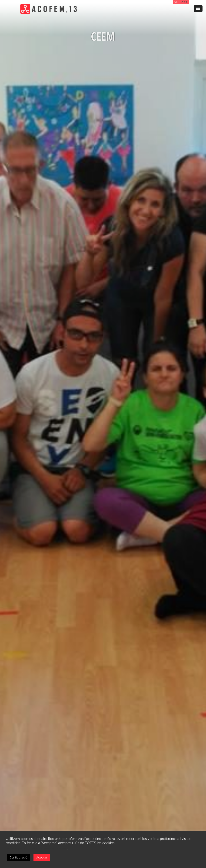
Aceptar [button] (42, 857)
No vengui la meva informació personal (36, 848)
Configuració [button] (18, 857)
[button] (198, 9)
